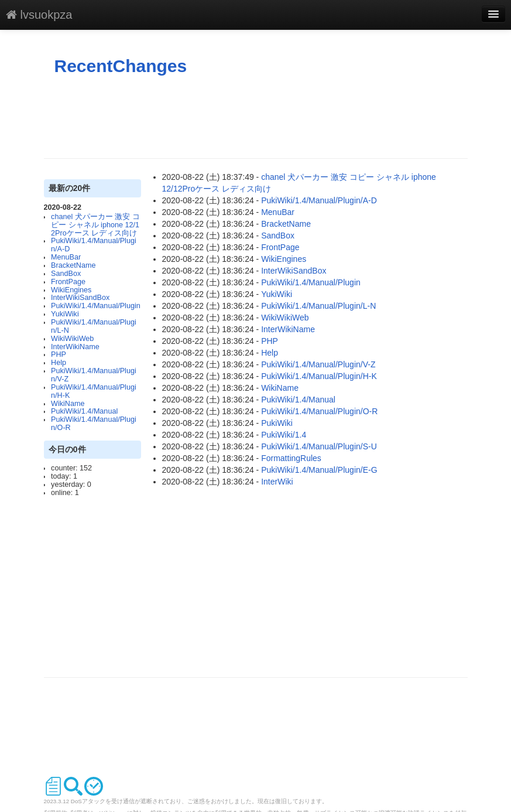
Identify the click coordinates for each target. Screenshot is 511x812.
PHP (59, 354)
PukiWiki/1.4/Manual (84, 411)
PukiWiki (277, 423)
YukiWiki (65, 314)
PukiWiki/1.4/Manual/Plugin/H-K (94, 391)
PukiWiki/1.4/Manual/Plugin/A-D (94, 245)
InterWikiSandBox (80, 298)
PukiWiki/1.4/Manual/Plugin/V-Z (94, 375)
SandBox (66, 274)
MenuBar (66, 257)
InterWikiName (75, 347)
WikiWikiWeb (72, 339)
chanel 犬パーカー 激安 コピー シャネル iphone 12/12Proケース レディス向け (95, 225)
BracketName (73, 265)
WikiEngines (71, 290)
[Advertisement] (257, 117)
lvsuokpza (39, 15)
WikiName (68, 404)
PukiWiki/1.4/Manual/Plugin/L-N (94, 326)
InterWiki (277, 482)
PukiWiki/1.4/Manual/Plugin (96, 306)
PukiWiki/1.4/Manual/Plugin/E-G (319, 470)
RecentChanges (121, 66)
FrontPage (68, 282)
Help (59, 363)
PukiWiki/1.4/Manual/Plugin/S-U (319, 446)
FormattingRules (291, 458)
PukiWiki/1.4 (284, 435)
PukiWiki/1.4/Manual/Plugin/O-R (94, 424)
